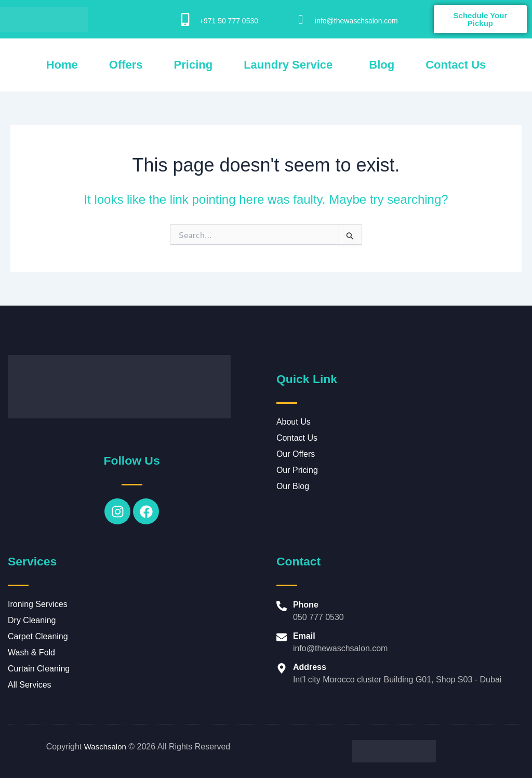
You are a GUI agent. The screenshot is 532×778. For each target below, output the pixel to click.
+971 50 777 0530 (229, 21)
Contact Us (456, 65)
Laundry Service (288, 65)
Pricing (194, 65)
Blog (382, 65)
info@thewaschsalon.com (356, 21)
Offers (126, 65)
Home (62, 65)
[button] (291, 65)
